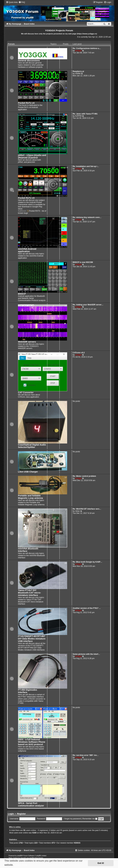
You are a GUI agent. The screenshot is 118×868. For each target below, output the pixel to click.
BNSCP (22, 294)
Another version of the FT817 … (87, 608)
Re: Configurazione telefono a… (87, 48)
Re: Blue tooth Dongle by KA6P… (87, 562)
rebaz (77, 511)
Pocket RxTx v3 (26, 198)
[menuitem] (22, 2)
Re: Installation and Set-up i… (86, 166)
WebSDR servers (27, 342)
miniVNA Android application (27, 250)
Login (11, 814)
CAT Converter (26, 392)
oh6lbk (78, 74)
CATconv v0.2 (79, 353)
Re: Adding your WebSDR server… (88, 305)
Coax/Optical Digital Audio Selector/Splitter (32, 446)
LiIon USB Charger (28, 472)
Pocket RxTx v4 (26, 103)
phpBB (20, 856)
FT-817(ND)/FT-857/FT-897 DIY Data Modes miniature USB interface (32, 639)
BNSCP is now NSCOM (83, 262)
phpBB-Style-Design (36, 858)
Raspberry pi (78, 71)
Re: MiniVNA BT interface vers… (87, 509)
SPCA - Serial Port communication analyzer (31, 804)
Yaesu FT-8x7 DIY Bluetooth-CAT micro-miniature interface (29, 593)
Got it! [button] (101, 863)
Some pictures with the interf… (86, 654)
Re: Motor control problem (84, 476)
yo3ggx (78, 51)
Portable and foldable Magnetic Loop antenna (30, 497)
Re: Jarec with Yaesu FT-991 (85, 114)
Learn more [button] (21, 865)
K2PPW (78, 116)
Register (21, 814)
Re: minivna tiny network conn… (87, 217)
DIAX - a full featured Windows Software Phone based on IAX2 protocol (32, 742)
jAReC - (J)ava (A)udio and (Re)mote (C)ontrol (32, 156)
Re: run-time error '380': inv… (86, 755)
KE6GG (77, 843)
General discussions (29, 61)
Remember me (90, 819)
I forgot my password (72, 819)
